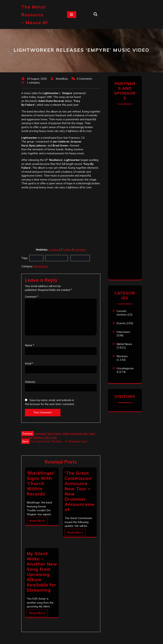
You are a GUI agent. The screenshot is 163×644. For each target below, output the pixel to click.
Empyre (36, 258)
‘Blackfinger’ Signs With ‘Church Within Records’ (41, 483)
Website (30, 382)
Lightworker (80, 258)
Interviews (123, 332)
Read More (37, 521)
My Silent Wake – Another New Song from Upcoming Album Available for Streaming (42, 572)
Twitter (67, 250)
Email (29, 363)
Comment (32, 297)
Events (121, 323)
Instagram (80, 250)
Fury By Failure (57, 258)
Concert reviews (122, 313)
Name (30, 345)
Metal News (41, 266)
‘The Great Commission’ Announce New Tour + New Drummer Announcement (80, 491)
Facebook (55, 250)
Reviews (122, 356)
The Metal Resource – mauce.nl (35, 15)
